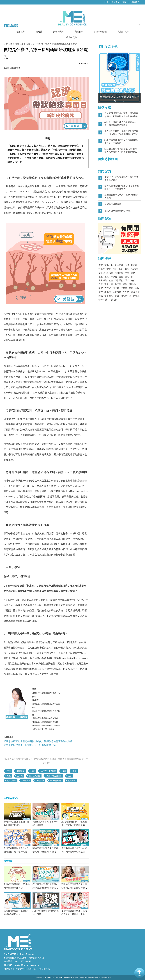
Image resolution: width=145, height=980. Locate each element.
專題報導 (20, 32)
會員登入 (115, 2)
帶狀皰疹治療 (56, 781)
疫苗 (70, 776)
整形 (107, 265)
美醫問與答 (59, 32)
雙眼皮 (102, 273)
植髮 (101, 277)
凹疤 (133, 273)
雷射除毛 (109, 296)
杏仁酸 (108, 288)
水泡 (9, 776)
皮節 (74, 771)
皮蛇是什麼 (11, 781)
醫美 (115, 269)
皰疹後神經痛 (35, 776)
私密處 (134, 265)
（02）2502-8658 (22, 961)
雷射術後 (113, 300)
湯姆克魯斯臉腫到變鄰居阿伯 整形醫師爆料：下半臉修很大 (122, 187)
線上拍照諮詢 (73, 37)
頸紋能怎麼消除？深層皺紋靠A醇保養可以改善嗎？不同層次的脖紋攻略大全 (121, 150)
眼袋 (127, 281)
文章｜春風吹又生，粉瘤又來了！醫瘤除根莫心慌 (30, 745)
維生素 (116, 288)
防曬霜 (136, 296)
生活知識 (26, 44)
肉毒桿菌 (103, 281)
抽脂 (127, 265)
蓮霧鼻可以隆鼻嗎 (113, 204)
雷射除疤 (109, 284)
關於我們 (8, 969)
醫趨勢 (39, 32)
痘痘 (111, 281)
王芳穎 (20, 776)
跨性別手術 (126, 296)
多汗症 (118, 284)
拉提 (107, 277)
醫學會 (102, 269)
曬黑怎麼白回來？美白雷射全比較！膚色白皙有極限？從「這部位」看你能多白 (45, 852)
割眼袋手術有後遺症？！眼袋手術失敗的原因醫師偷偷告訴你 (74, 888)
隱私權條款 (44, 969)
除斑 (131, 288)
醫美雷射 (117, 292)
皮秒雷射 (119, 265)
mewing (134, 269)
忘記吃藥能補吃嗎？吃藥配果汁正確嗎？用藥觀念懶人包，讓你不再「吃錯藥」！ (74, 825)
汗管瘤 (114, 277)
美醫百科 (79, 32)
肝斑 (117, 296)
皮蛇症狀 (26, 781)
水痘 (33, 771)
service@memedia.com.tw (27, 965)
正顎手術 (119, 281)
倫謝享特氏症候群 (54, 776)
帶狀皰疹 (21, 771)
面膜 (137, 288)
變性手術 (129, 277)
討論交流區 (123, 32)
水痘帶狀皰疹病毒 (49, 771)
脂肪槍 (126, 292)
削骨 (127, 273)
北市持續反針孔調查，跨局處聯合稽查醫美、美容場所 (121, 141)
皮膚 (64, 771)
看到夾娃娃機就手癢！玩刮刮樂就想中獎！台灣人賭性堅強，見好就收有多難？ (16, 852)
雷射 (109, 269)
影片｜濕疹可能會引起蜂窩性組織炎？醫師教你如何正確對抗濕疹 (38, 741)
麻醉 (133, 281)
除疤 (101, 296)
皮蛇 (9, 771)
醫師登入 (135, 2)
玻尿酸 (110, 273)
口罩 (101, 284)
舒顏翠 (124, 288)
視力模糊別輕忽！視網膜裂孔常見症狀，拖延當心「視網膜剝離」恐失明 (121, 133)
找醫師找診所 (101, 32)
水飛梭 (108, 292)
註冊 (106, 2)
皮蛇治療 (40, 781)
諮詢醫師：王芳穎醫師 (17, 717)
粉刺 (125, 284)
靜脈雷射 (103, 300)
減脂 (127, 269)
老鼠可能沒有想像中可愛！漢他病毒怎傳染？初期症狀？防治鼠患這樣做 (121, 115)
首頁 (6, 44)
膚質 (101, 265)
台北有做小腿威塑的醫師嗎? (118, 211)
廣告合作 (20, 969)
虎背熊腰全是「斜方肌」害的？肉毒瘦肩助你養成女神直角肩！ (74, 852)
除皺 (101, 288)
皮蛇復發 (72, 781)
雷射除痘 (119, 273)
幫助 (124, 2)
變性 (101, 292)
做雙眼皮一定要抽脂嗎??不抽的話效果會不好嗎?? (121, 178)
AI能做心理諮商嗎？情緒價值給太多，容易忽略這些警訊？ (120, 124)
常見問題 (31, 969)
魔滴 (121, 277)
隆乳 (121, 269)
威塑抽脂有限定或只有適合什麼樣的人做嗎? (121, 196)
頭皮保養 (135, 292)
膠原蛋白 (133, 284)
